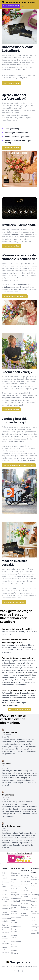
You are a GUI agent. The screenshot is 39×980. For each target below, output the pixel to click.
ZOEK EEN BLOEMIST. (10, 700)
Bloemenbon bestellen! (11, 6)
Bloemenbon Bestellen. (11, 148)
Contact (5, 891)
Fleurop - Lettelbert (19, 962)
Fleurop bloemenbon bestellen (14, 602)
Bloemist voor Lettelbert (11, 65)
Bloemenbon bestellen (11, 83)
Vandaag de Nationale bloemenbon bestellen (19, 465)
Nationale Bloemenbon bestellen (15, 296)
